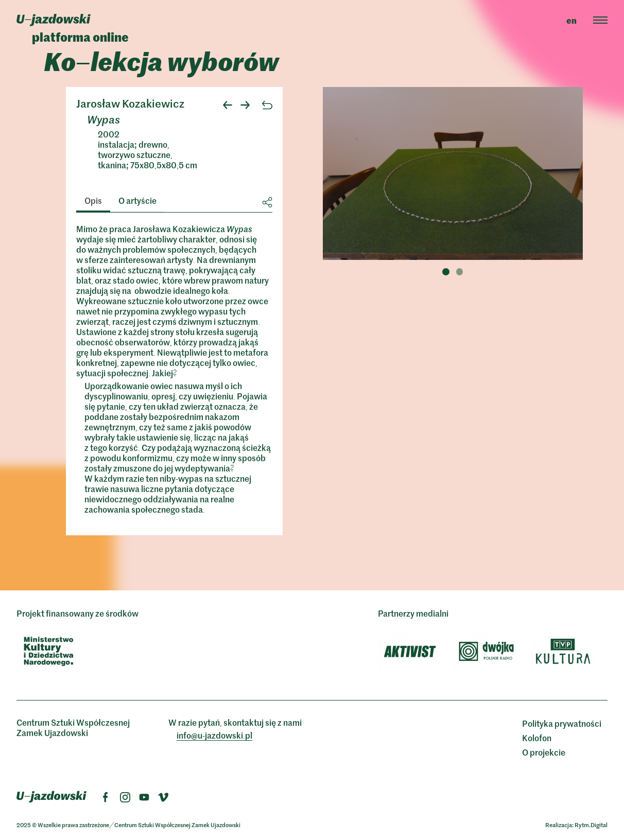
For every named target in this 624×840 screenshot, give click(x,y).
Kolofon (537, 738)
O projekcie (544, 752)
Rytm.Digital (591, 825)
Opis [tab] (93, 200)
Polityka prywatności (562, 723)
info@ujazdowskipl (214, 735)
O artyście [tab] (137, 200)
